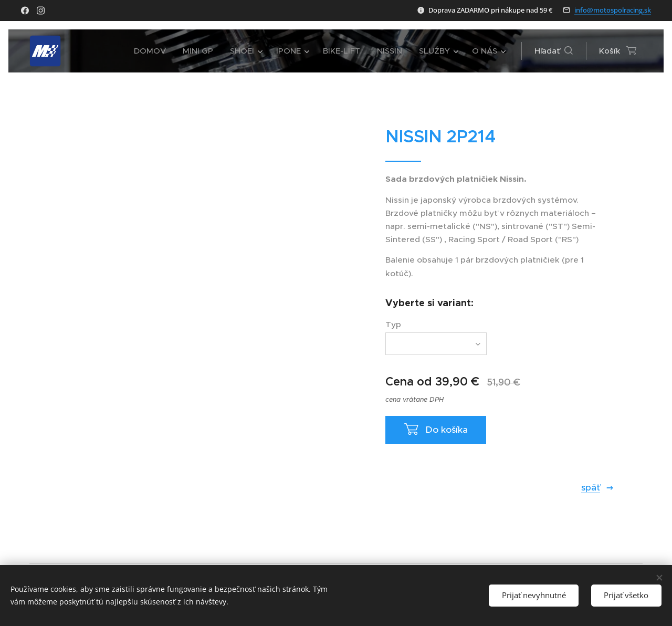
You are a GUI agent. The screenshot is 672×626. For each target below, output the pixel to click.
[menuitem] (153, 51)
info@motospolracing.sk (613, 10)
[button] (554, 51)
